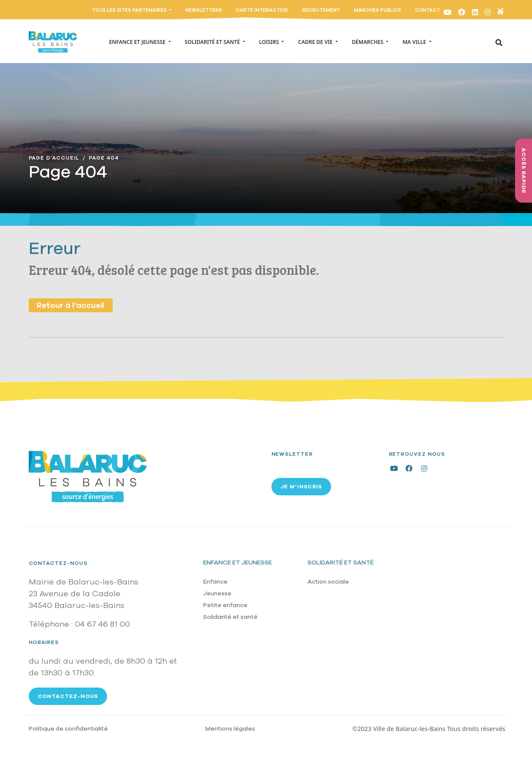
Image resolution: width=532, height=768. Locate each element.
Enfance (215, 582)
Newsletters (204, 10)
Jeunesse (217, 593)
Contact (428, 10)
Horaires (44, 642)
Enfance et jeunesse (238, 563)
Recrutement (321, 10)
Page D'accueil (54, 158)
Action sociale (328, 582)
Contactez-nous (58, 563)
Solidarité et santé (230, 617)
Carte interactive (262, 10)
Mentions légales (230, 729)
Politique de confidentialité (68, 729)
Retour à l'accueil (70, 305)
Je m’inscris (301, 487)
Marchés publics (378, 10)
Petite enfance (225, 605)
